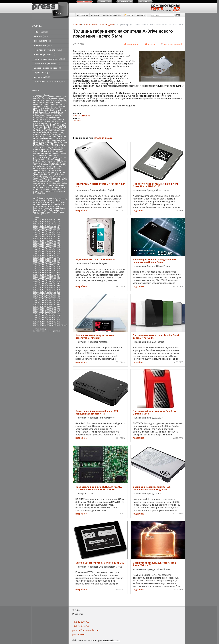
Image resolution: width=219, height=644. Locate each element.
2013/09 (36, 244)
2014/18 (57, 269)
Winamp (43, 182)
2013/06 (43, 242)
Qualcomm (37, 161)
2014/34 (57, 276)
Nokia (59, 146)
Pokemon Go (47, 157)
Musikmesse (60, 144)
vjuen (46, 199)
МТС (50, 187)
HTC (53, 125)
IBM (64, 125)
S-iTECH (56, 163)
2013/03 (50, 240)
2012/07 (50, 220)
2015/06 (57, 286)
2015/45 (50, 304)
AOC (53, 101)
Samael (41, 199)
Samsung (63, 163)
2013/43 (43, 259)
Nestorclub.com (112, 640)
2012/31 (50, 231)
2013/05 (36, 242)
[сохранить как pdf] (172, 44)
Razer (49, 161)
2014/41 (50, 280)
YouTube (36, 186)
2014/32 (43, 276)
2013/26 (36, 252)
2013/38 (36, 257)
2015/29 (50, 297)
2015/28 (43, 297)
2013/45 (57, 259)
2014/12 (50, 267)
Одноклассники (58, 187)
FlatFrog (36, 118)
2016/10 (57, 310)
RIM (58, 161)
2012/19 (50, 225)
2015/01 (50, 284)
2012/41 (36, 236)
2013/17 (36, 248)
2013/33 (57, 254)
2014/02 (36, 263)
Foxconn (46, 118)
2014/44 (43, 282)
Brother (52, 106)
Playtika (36, 189)
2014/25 (50, 272)
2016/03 (36, 308)
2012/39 (50, 235)
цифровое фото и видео (48, 68)
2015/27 (36, 297)
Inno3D (42, 191)
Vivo (35, 180)
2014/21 (50, 270)
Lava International (40, 133)
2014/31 (36, 276)
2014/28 (43, 274)
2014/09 (57, 265)
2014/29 (50, 274)
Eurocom (36, 116)
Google (47, 123)
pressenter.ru (79, 634)
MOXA (42, 144)
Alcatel (48, 99)
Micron (36, 140)
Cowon (57, 110)
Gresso (64, 123)
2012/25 (36, 229)
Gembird (36, 121)
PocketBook (37, 157)
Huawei (59, 125)
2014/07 (43, 265)
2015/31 (36, 299)
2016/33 (43, 320)
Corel (52, 110)
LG (41, 135)
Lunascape (37, 137)
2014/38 (57, 278)
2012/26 (43, 229)
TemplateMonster (47, 172)
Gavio (55, 120)
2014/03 (43, 263)
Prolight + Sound (46, 159)
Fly (41, 118)
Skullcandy (47, 167)
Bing (57, 105)
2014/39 (36, 280)
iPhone (36, 129)
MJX (63, 140)
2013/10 (43, 244)
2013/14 (43, 246)
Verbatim (37, 178)
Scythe (46, 165)
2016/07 (36, 310)
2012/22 (43, 227)
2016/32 (36, 320)
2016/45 (43, 325)
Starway (57, 169)
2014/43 (36, 282)
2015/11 (36, 289)
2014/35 (36, 278)
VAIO (55, 176)
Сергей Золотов (45, 212)
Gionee (36, 123)
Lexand (60, 133)
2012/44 (57, 236)
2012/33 (36, 233)
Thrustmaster (38, 174)
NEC (35, 146)
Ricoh (54, 161)
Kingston (45, 131)
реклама (57, 331)
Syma (59, 170)
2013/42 (36, 259)
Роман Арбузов (49, 210)
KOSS (51, 131)
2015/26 (57, 295)
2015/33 (50, 299)
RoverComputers (46, 163)
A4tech (36, 97)
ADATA (46, 97)
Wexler (64, 180)
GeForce (61, 120)
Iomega (56, 127)
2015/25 (50, 295)
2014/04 (50, 263)
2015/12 (43, 289)
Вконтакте (43, 187)
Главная (77, 25)
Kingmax (49, 191)
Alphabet (61, 99)
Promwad (56, 159)
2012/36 (57, 233)
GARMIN (42, 120)
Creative (63, 110)
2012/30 (43, 231)
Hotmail (45, 125)
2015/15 (36, 291)
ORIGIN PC (48, 152)
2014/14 (36, 269)
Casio (62, 106)
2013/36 (50, 255)
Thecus (62, 172)
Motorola (50, 142)
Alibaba (54, 99)
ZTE (47, 186)
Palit (38, 153)
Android (47, 101)
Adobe (51, 97)
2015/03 (36, 286)
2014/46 (57, 282)
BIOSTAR (63, 105)
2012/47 (50, 238)
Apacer (49, 189)
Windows (50, 182)
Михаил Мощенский (51, 208)
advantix (58, 97)
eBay (45, 114)
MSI (53, 144)
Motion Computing (40, 142)
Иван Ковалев (53, 204)
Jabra (49, 129)
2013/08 (57, 242)
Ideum (36, 127)
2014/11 (43, 267)
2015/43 (36, 304)
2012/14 (43, 223)
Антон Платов (56, 201)
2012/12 (57, 221)
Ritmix (63, 161)
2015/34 (57, 299)
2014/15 (43, 269)
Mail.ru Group (47, 137)
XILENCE (47, 184)
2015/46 (57, 304)
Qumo (44, 161)
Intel (46, 127)
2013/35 (43, 255)
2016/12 (43, 312)
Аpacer (52, 186)
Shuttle (63, 165)
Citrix (40, 108)
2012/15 (50, 223)
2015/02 (57, 284)
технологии (42, 77)
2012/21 (36, 227)
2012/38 (43, 235)
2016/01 (50, 306)
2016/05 (50, 308)
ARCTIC (42, 103)
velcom (60, 176)
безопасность (43, 41)
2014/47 (36, 284)
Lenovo (54, 133)
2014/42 (57, 280)
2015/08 (43, 287)
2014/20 (43, 270)
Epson (60, 114)
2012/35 (50, 233)
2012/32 (57, 231)
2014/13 (57, 267)
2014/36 (43, 278)
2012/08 (57, 220)
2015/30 (57, 297)
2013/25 (57, 250)
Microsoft (42, 140)
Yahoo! (54, 184)
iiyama (41, 127)
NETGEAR (37, 193)
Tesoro (44, 193)
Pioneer (42, 155)
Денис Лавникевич (58, 202)
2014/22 (57, 270)
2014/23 (36, 272)
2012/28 (57, 229)
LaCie (63, 131)
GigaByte (60, 121)
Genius (43, 121)
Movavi (36, 144)
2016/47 (57, 325)
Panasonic (45, 153)
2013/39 (43, 257)
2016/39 (57, 321)
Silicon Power (38, 167)
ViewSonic (63, 178)
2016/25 (50, 316)
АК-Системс (60, 186)
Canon (57, 106)
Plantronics (49, 155)
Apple (57, 101)
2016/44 (36, 325)
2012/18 (43, 225)
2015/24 (43, 295)
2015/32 (43, 299)
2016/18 (43, 314)
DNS (40, 114)
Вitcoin (36, 187)
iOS (61, 127)
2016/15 (36, 314)
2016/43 (57, 323)
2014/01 (57, 261)
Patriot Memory (55, 153)
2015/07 (36, 287)
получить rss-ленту (135, 15)
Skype (54, 167)
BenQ (53, 105)
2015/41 (50, 303)
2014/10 (36, 267)
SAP (41, 165)
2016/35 (57, 320)
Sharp (57, 165)
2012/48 (57, 238)
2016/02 (57, 306)
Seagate (52, 165)
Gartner (49, 120)
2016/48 (64, 325)
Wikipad (36, 182)
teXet (56, 172)
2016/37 (43, 321)
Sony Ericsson (48, 169)
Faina (35, 199)
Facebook (49, 116)
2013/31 (43, 254)
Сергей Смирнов (59, 212)
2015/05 (50, 286)
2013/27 (43, 252)
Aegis (64, 97)
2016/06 (57, 308)
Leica (49, 133)
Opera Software (57, 150)
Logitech (58, 135)
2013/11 (50, 244)
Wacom (40, 180)
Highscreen (37, 125)
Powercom (62, 157)
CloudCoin (54, 108)
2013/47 (43, 261)
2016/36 (36, 321)
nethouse (41, 146)
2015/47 (36, 306)
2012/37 (36, 235)
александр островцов (41, 201)
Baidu (42, 105)
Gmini (41, 123)
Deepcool (42, 112)
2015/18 (57, 291)
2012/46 (43, 238)
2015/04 (43, 286)
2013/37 (57, 255)
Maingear (57, 137)
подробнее (81, 211)
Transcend (61, 174)
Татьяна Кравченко (41, 214)
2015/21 (50, 293)
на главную (83, 15)
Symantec (37, 172)
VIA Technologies (52, 178)
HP (50, 125)
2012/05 (36, 220)
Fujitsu (36, 120)
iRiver (41, 129)
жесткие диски (107, 25)
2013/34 (36, 255)
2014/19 (36, 270)
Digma (36, 114)
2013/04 (57, 240)
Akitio (42, 99)
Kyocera (57, 131)
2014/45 (50, 282)
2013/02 (43, 240)
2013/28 (50, 252)
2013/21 (36, 250)
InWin (50, 127)
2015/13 (50, 289)
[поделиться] (132, 44)
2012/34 (43, 233)
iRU (45, 129)
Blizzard (45, 106)
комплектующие (45, 54)
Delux (60, 112)
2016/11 (36, 312)
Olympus (42, 150)
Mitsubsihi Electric (54, 140)
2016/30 (50, 318)
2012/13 (36, 223)
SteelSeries (37, 170)
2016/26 (57, 316)
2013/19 (50, 248)
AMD (42, 101)
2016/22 (57, 314)
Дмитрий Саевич (40, 204)
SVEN (54, 170)
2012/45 (36, 238)
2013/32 (50, 254)
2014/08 (50, 265)
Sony (41, 169)
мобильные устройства (48, 50)
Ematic (55, 114)
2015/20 (43, 293)
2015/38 (57, 301)
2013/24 (50, 250)
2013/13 (36, 246)
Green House (55, 123)
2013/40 (50, 257)
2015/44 (43, 304)
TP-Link (53, 174)
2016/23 (36, 316)
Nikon (47, 146)
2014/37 (50, 278)
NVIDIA (47, 148)
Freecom (52, 118)
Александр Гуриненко (58, 199)
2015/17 (50, 291)
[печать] (150, 44)
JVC (62, 129)
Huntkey (36, 191)
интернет (41, 36)
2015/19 (36, 293)
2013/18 (43, 248)
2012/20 (57, 225)
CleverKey (46, 108)
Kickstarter (37, 131)
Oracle (40, 152)
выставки (37, 331)
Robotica (36, 163)
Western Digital (55, 180)
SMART (36, 169)
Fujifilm (59, 118)
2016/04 (43, 308)
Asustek (36, 105)
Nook (42, 148)
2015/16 (43, 291)
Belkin (48, 105)
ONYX (48, 150)
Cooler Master (44, 110)
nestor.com (85, 2)
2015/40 (43, 303)
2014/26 (57, 272)
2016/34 (50, 320)
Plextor (56, 155)
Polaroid (55, 157)
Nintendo (53, 146)
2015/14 (57, 289)
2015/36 (43, 301)
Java (54, 129)
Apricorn (63, 101)
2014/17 (50, 269)
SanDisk (36, 165)
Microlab (63, 138)
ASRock (53, 103)
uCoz (45, 176)
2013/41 (57, 257)
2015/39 (36, 303)
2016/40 (36, 323)
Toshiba (47, 174)
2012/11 (50, 221)
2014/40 (43, 280)
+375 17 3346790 (81, 622)
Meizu (63, 137)
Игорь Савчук (44, 206)
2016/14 (57, 312)
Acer (41, 97)
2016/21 (50, 314)
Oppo (35, 152)
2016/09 (50, 310)
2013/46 (36, 261)
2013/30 (36, 254)
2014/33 (50, 276)
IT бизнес (41, 32)
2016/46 (50, 325)
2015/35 (36, 301)
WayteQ (46, 180)
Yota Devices (62, 184)
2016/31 (57, 318)
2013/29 (57, 252)
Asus (58, 103)
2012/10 (43, 221)
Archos (36, 103)
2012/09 (36, 221)
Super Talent (47, 170)
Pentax (63, 153)
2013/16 (57, 246)
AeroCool (36, 99)
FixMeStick (57, 116)
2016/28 (36, 318)
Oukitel (55, 152)
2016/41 (43, 323)
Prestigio (36, 159)
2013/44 (50, 259)
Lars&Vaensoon (59, 191)
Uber (41, 176)
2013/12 (57, 244)
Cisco (35, 108)
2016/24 (43, 316)
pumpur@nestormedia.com (86, 630)
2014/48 (43, 284)
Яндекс (43, 189)
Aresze (55, 189)
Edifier (49, 114)
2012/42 (43, 236)
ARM (47, 103)
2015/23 (36, 295)
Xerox (35, 184)
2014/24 (43, 272)
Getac (49, 121)
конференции (47, 331)
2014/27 (36, 274)
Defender (50, 112)
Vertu (43, 178)
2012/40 (57, 235)
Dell (56, 112)
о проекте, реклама (112, 15)
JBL (58, 129)
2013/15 (50, 246)
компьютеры (43, 45)
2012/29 (36, 231)
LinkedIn (47, 135)
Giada (54, 121)
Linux (53, 135)
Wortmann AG (59, 182)
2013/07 (50, 242)
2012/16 (57, 223)
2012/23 (50, 227)
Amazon (36, 101)
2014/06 (36, 265)
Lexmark (36, 135)
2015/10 (57, 287)
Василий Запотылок (41, 202)
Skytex (59, 167)
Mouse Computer (60, 142)
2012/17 (36, 225)
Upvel (50, 176)
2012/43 (50, 236)
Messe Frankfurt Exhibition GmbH (46, 138)
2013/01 (36, 240)
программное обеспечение (49, 59)
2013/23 (43, 250)
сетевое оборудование (47, 63)
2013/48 (50, 261)
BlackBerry (37, 106)
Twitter (36, 176)
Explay (42, 116)
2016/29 (43, 318)
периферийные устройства (49, 81)
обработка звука (44, 73)
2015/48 (43, 306)
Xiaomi (41, 184)
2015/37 (50, 301)
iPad (64, 127)
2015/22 (57, 293)
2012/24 (57, 227)
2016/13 (50, 312)
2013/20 (57, 248)
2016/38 (50, 321)
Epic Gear (62, 189)
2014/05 (57, 263)
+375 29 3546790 (81, 626)
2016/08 (43, 310)
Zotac (43, 186)
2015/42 (57, 303)
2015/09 (50, 287)
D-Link (36, 112)
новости (95, 15)
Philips (36, 155)
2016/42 (50, 323)
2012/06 (43, 220)
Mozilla (48, 144)
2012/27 (50, 229)
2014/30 (57, 274)
